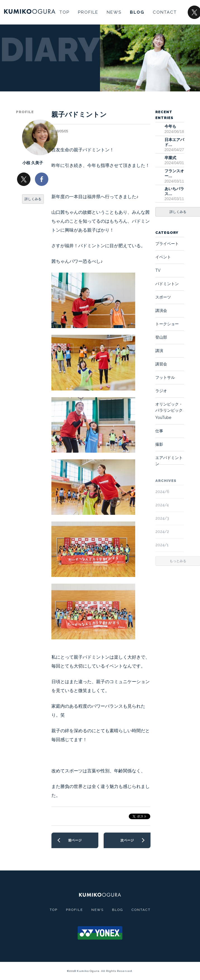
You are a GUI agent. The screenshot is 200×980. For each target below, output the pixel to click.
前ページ (75, 840)
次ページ (127, 840)
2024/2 (162, 531)
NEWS (114, 12)
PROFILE (88, 12)
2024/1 (162, 545)
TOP (65, 12)
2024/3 (162, 518)
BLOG (137, 12)
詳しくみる (33, 199)
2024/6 (163, 491)
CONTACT (165, 12)
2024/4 (162, 505)
